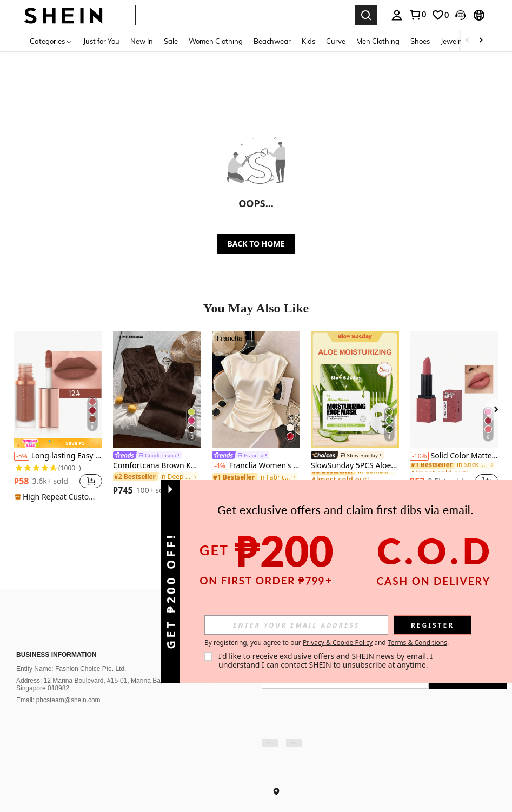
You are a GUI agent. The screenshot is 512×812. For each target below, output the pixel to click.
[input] (296, 625)
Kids (309, 41)
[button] (91, 481)
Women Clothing (216, 41)
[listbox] (427, 15)
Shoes (421, 41)
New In (142, 41)
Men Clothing (378, 41)
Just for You (102, 41)
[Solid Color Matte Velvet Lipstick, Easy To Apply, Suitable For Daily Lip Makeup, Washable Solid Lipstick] (454, 390)
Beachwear (273, 41)
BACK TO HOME (256, 244)
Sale (171, 41)
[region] (43, 481)
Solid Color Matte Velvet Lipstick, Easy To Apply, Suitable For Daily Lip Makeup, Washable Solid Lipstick (454, 456)
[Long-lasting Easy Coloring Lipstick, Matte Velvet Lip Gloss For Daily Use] (58, 390)
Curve (336, 41)
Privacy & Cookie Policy (338, 643)
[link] (157, 456)
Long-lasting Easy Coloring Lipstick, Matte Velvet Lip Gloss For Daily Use (58, 456)
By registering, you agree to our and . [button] (327, 643)
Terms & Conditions (417, 643)
